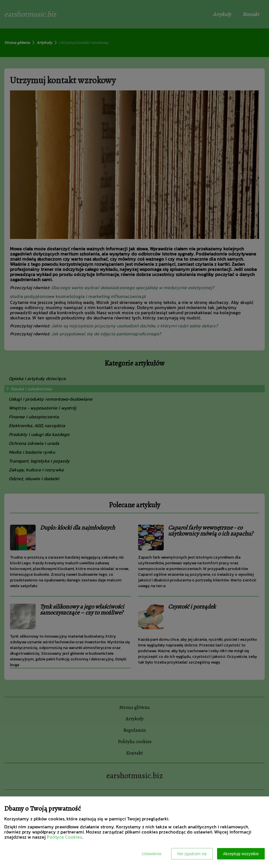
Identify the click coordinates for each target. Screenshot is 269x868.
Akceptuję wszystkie (241, 854)
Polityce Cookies (64, 837)
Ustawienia (151, 854)
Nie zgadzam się (192, 854)
